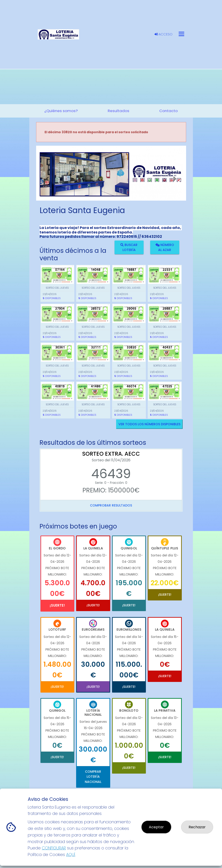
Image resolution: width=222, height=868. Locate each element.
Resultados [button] (118, 111)
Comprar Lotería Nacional (93, 777)
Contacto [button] (168, 111)
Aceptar (156, 827)
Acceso (163, 34)
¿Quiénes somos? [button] (61, 111)
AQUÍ (71, 854)
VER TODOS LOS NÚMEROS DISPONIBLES (149, 424)
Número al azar (165, 247)
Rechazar (197, 827)
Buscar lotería (129, 247)
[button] (47, 179)
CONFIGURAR (54, 848)
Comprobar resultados (111, 505)
